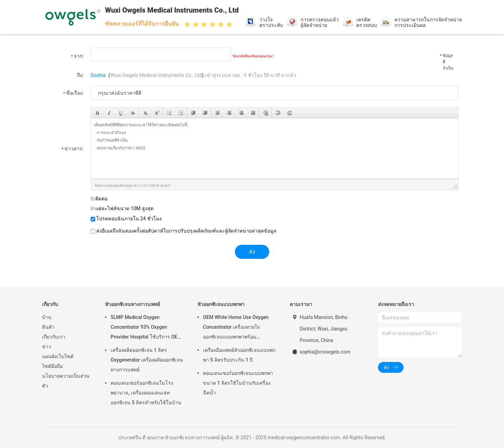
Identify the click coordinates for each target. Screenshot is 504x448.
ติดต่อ (99, 199)
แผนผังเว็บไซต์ (58, 356)
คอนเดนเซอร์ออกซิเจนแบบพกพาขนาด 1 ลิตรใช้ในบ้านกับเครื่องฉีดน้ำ (238, 383)
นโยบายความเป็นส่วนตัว (66, 381)
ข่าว (47, 347)
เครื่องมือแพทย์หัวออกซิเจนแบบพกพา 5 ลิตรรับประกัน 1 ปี (239, 355)
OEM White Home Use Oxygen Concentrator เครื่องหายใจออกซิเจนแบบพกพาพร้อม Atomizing (236, 328)
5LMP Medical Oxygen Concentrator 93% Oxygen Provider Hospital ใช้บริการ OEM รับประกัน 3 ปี (146, 328)
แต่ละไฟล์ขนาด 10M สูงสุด (122, 208)
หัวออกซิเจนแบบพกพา (221, 304)
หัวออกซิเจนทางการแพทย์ (132, 304)
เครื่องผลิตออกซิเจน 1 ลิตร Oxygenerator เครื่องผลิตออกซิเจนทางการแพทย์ (147, 360)
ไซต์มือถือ (52, 366)
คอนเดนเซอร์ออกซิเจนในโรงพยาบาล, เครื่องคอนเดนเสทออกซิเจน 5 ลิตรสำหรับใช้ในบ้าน (146, 393)
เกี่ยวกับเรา (54, 337)
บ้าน (47, 317)
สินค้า (48, 327)
